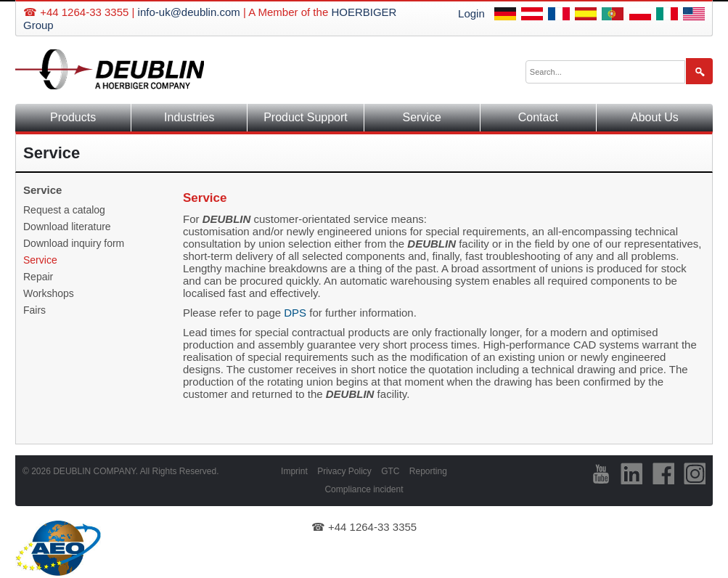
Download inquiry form (74, 243)
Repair (38, 277)
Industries (189, 117)
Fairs (34, 310)
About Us (655, 117)
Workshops (49, 293)
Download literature (67, 227)
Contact (538, 117)
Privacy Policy (344, 471)
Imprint (294, 471)
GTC (390, 471)
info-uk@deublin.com (189, 12)
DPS (295, 313)
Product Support (306, 117)
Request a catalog (64, 210)
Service (421, 117)
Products (73, 117)
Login (471, 13)
